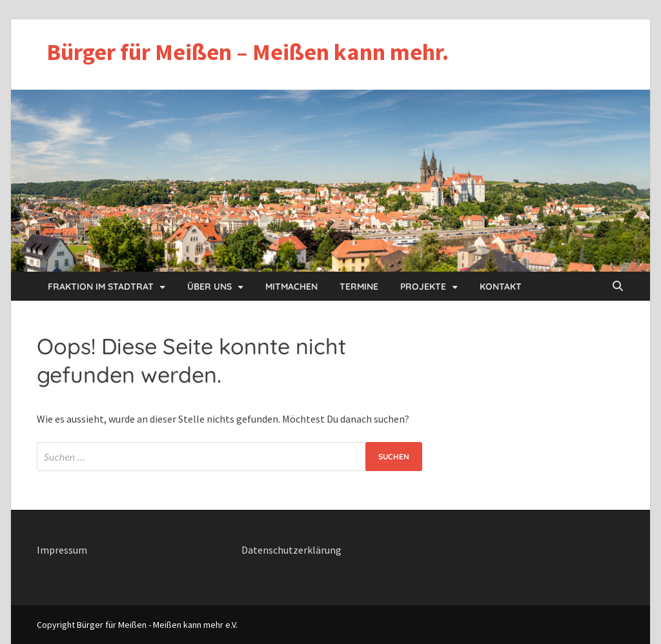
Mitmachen (291, 287)
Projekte (423, 287)
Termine (359, 287)
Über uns (209, 287)
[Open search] (618, 287)
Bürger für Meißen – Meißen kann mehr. (248, 52)
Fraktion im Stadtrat (101, 287)
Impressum (62, 550)
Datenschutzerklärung (291, 550)
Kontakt (501, 287)
